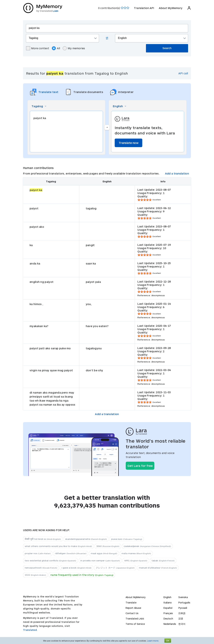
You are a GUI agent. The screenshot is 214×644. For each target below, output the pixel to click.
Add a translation (177, 173)
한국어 (182, 624)
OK (168, 641)
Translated (135, 619)
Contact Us (132, 613)
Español (168, 608)
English (167, 597)
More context (38, 48)
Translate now (128, 143)
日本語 (182, 613)
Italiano (168, 603)
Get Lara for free (140, 466)
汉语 (181, 619)
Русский (183, 608)
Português (184, 603)
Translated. (30, 630)
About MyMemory (170, 8)
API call (183, 73)
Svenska (183, 597)
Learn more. (153, 641)
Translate (131, 603)
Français (168, 613)
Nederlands (170, 624)
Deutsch (168, 619)
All (56, 48)
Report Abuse (133, 608)
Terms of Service (135, 624)
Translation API (144, 8)
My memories (74, 48)
